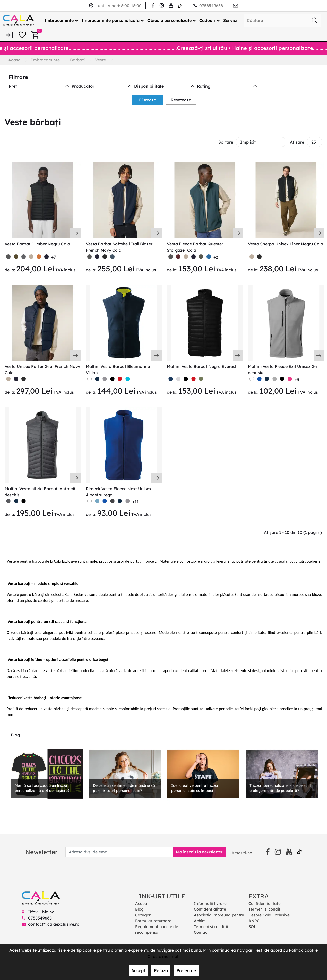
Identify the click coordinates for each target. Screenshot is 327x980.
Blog (139, 909)
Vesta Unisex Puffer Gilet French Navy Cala (42, 369)
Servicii (231, 20)
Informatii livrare (210, 903)
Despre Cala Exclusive (269, 915)
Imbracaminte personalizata (110, 20)
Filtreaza (148, 100)
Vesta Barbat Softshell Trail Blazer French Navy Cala (119, 247)
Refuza (161, 970)
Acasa (141, 903)
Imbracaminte (59, 20)
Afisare (297, 142)
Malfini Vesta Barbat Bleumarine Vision (118, 369)
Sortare (226, 142)
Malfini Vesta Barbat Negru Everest (202, 366)
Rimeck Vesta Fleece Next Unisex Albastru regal (119, 492)
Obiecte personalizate (169, 20)
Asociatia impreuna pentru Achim (219, 918)
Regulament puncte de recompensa (157, 930)
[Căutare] (315, 20)
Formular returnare (153, 921)
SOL (252, 927)
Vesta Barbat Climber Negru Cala (37, 244)
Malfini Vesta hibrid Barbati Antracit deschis (40, 492)
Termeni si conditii (211, 927)
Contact (201, 932)
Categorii (144, 915)
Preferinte (186, 970)
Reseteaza (181, 100)
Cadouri (207, 20)
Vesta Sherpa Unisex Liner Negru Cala (286, 244)
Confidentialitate (210, 909)
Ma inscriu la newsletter (199, 852)
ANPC (254, 921)
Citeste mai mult (164, 956)
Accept (138, 970)
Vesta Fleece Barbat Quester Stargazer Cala (195, 247)
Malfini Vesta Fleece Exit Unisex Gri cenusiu (283, 369)
